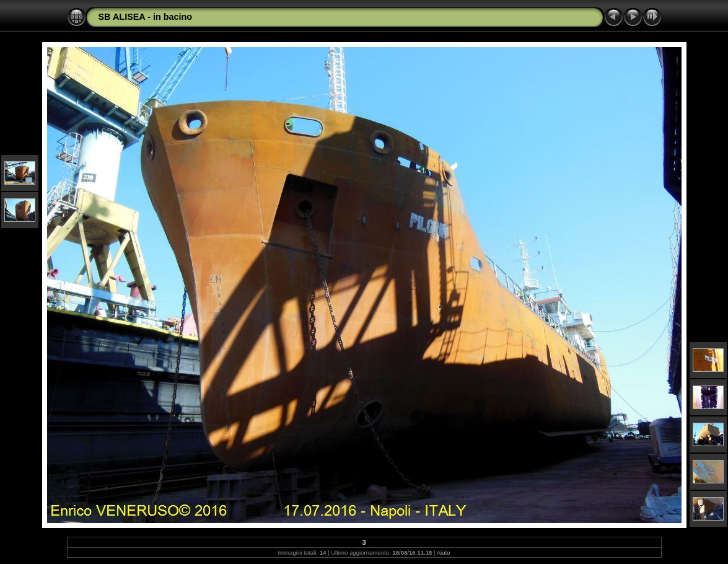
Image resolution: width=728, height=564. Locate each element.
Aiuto (444, 553)
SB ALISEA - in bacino (146, 17)
